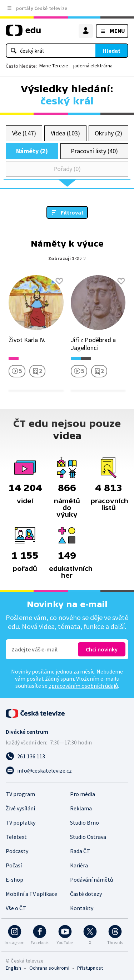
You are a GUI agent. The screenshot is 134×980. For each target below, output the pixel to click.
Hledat (111, 51)
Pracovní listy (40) (94, 151)
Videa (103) (65, 133)
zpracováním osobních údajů (83, 686)
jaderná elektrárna (93, 66)
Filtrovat (72, 212)
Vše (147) (24, 133)
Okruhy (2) (108, 133)
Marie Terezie (54, 66)
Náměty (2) (32, 151)
